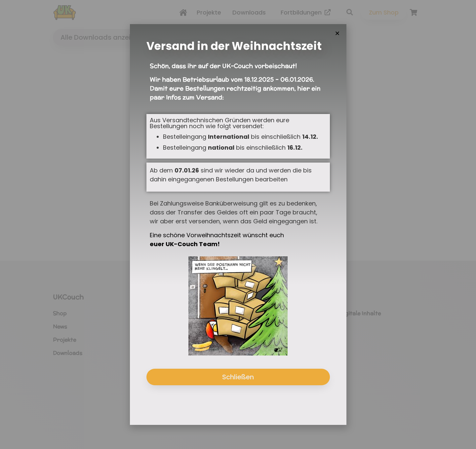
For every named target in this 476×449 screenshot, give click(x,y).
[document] (238, 224)
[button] (337, 34)
